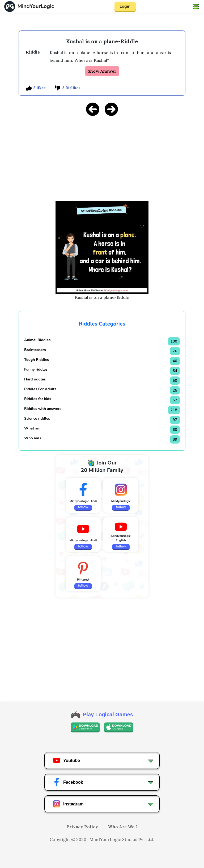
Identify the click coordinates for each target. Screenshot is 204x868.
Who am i (33, 438)
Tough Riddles (37, 360)
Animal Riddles (37, 340)
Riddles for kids (38, 399)
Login (125, 6)
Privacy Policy (83, 827)
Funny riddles (36, 369)
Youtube (66, 760)
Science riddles (37, 418)
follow (83, 507)
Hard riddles (35, 379)
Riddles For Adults (40, 389)
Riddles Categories (102, 324)
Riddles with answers (43, 409)
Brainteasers (35, 350)
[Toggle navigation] (196, 6)
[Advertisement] (102, 158)
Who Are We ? (123, 827)
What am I (33, 428)
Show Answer (102, 71)
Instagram (68, 804)
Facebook (68, 782)
